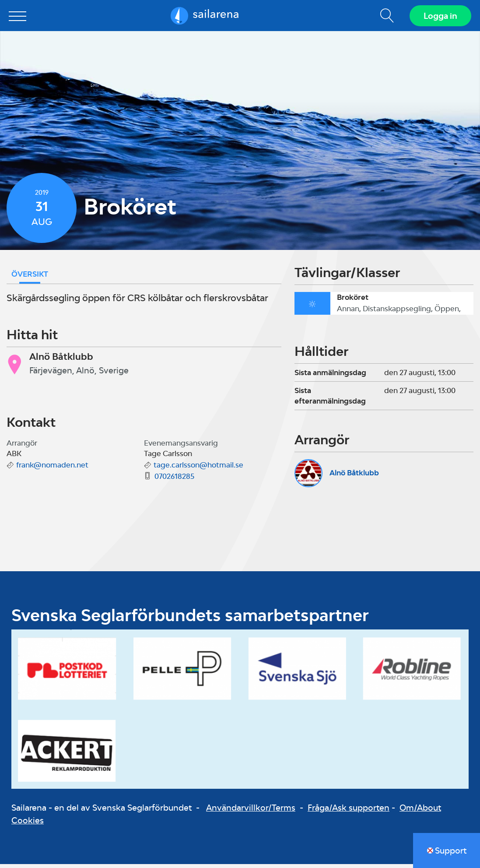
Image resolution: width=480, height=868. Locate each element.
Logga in (439, 18)
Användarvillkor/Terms (251, 812)
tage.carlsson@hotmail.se (198, 469)
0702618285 (174, 480)
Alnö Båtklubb (354, 477)
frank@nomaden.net (52, 469)
